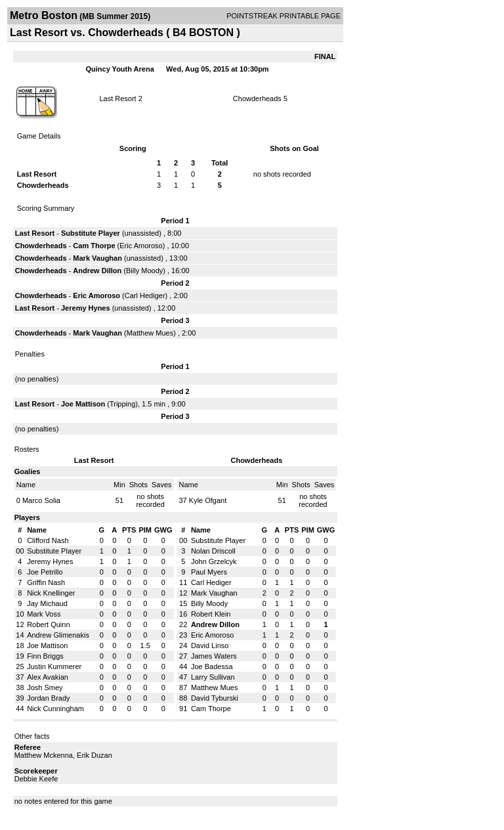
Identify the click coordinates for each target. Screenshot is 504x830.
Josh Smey (45, 688)
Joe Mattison (83, 404)
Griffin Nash (46, 582)
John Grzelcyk (214, 561)
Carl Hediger (145, 295)
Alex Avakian (48, 677)
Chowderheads (257, 98)
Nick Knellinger (51, 593)
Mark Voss (44, 614)
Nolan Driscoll (213, 551)
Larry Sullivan (213, 677)
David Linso (210, 645)
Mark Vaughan (97, 258)
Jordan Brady (48, 698)
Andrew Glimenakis (58, 635)
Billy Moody (144, 271)
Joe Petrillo (45, 572)
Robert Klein (211, 614)
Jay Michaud (47, 603)
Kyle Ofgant (208, 500)
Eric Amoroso (141, 246)
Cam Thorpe (94, 246)
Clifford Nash (48, 540)
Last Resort (117, 98)
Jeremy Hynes (86, 308)
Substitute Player (91, 233)
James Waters (214, 656)
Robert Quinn (48, 624)
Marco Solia (41, 500)
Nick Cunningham (55, 709)
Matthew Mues (150, 333)
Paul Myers (209, 572)
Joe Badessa (212, 666)
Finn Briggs (45, 656)
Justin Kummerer (54, 666)
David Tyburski (215, 698)
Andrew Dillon (97, 271)
